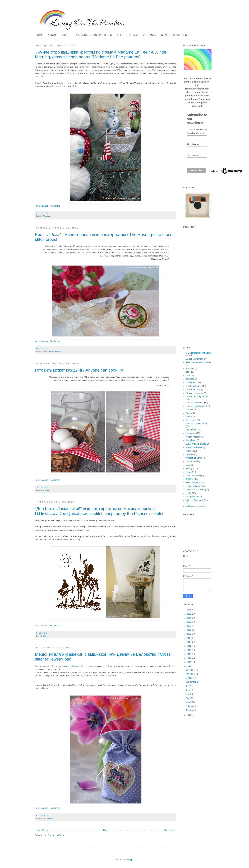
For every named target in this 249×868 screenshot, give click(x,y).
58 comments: (42, 487)
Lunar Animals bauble (196, 444)
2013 (189, 662)
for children (191, 420)
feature (189, 417)
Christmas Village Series (197, 397)
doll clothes (191, 410)
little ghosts (191, 440)
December (191, 670)
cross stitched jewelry (52, 352)
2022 (189, 626)
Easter (189, 413)
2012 (189, 666)
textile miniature (193, 486)
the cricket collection (195, 490)
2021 (189, 630)
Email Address (196, 133)
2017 (189, 646)
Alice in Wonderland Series (198, 362)
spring (189, 472)
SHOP (65, 35)
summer (190, 479)
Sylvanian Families (195, 483)
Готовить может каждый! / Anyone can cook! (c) (80, 370)
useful (189, 493)
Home (106, 830)
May (188, 694)
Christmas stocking (195, 393)
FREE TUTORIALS (127, 35)
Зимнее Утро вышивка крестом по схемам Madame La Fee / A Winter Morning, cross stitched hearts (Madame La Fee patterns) (101, 54)
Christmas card (193, 390)
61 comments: (42, 213)
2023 (189, 622)
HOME (39, 35)
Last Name (193, 155)
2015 (189, 654)
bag (44, 636)
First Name (193, 144)
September (191, 682)
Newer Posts (42, 830)
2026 (189, 610)
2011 (189, 715)
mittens (189, 451)
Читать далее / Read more (47, 206)
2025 (189, 614)
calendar (190, 379)
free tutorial (191, 430)
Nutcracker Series (194, 458)
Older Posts (170, 830)
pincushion (191, 461)
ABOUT (52, 35)
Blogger (130, 860)
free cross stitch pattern (197, 424)
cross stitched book (195, 403)
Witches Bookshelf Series (198, 500)
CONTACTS (149, 35)
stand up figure (193, 476)
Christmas (47, 216)
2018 (189, 642)
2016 (189, 650)
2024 (189, 618)
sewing (46, 490)
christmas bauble (194, 386)
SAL (188, 465)
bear (188, 376)
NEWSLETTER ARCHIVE (175, 35)
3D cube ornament (194, 359)
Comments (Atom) (56, 835)
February (190, 706)
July (188, 686)
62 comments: (42, 815)
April (188, 698)
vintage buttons (193, 497)
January (190, 710)
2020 (189, 634)
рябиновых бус (77, 666)
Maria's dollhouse (194, 447)
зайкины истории (194, 506)
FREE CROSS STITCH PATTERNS (93, 35)
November (191, 674)
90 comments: (42, 349)
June (188, 690)
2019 (189, 638)
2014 (189, 658)
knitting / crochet (193, 437)
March (189, 702)
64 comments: (42, 633)
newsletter (191, 454)
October (190, 678)
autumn (189, 368)
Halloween (191, 433)
